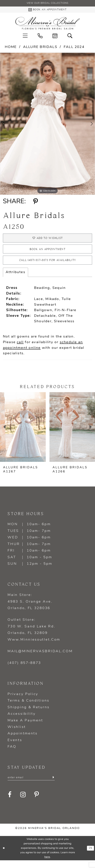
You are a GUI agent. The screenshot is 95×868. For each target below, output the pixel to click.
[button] (25, 37)
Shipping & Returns (29, 714)
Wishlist (17, 734)
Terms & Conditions (28, 708)
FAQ (12, 754)
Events (15, 747)
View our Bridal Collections (47, 4)
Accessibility (22, 721)
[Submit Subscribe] (53, 785)
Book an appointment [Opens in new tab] (48, 253)
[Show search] (70, 37)
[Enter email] (31, 785)
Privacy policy (23, 701)
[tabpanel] (47, 125)
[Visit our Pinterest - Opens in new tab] (37, 803)
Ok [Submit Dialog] (90, 856)
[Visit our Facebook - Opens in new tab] (10, 803)
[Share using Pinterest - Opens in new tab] (36, 203)
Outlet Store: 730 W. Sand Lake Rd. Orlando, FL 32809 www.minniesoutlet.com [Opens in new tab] (34, 637)
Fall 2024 (74, 49)
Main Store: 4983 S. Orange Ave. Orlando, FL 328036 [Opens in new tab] (30, 609)
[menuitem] (25, 37)
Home (11, 49)
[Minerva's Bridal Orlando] (48, 25)
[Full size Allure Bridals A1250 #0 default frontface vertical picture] (47, 125)
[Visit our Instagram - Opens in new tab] (23, 803)
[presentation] (23, 434)
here (47, 865)
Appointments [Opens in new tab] (23, 741)
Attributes (15, 279)
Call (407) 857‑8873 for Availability (48, 266)
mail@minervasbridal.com (40, 658)
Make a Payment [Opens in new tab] (25, 727)
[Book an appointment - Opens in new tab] (47, 11)
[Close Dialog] (4, 856)
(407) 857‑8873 (24, 670)
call (20, 349)
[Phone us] (40, 37)
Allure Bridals (40, 49)
